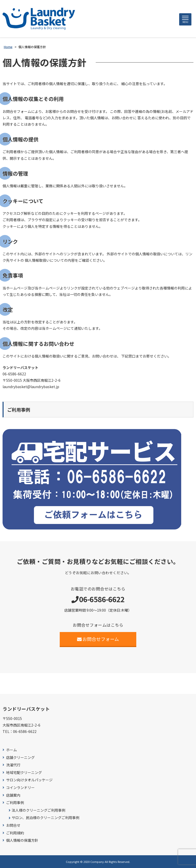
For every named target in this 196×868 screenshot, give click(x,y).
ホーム (11, 750)
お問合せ (13, 825)
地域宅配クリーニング (24, 773)
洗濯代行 (13, 765)
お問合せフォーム (98, 639)
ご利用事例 (15, 803)
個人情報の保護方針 (22, 840)
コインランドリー (20, 788)
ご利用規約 (15, 833)
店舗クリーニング (20, 758)
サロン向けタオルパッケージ (29, 780)
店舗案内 (13, 795)
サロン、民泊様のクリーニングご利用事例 (46, 818)
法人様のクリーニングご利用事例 (39, 810)
